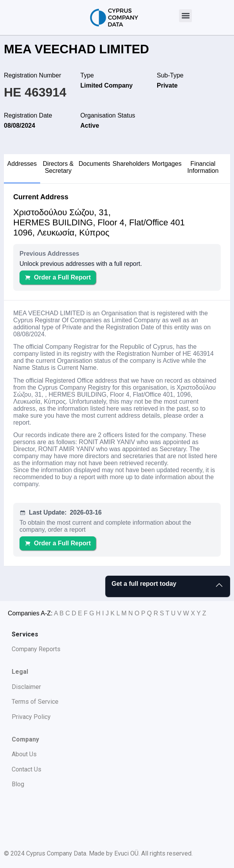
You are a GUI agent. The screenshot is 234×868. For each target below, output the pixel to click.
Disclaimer (26, 687)
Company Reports (36, 649)
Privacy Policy (31, 717)
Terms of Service (35, 702)
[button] (185, 16)
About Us (24, 754)
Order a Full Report (58, 277)
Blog (18, 784)
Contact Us (27, 769)
